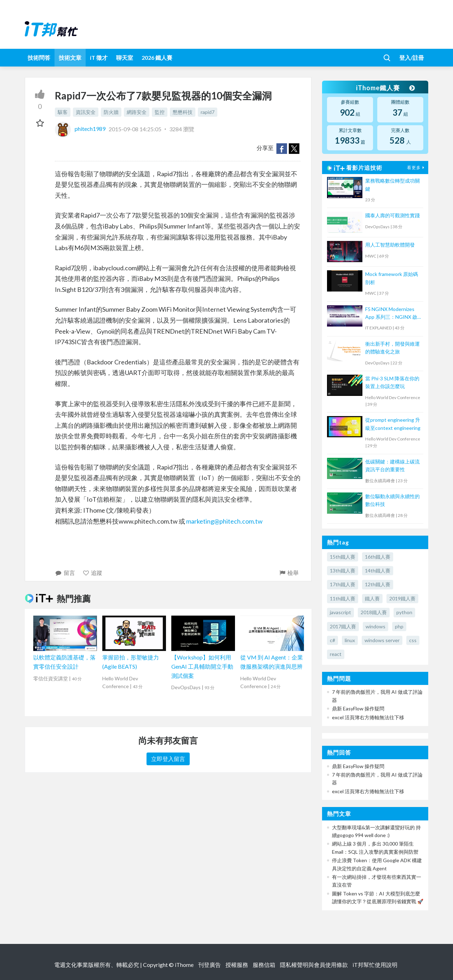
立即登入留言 (168, 759)
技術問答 (39, 57)
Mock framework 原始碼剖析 (392, 278)
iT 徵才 (99, 57)
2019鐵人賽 (402, 598)
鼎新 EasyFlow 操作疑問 (358, 708)
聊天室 (125, 57)
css (413, 640)
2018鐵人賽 (374, 612)
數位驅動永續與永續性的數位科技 (392, 500)
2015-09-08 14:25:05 (135, 129)
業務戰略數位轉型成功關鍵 (392, 185)
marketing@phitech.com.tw (224, 521)
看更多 (417, 168)
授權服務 (237, 965)
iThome (184, 965)
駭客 (63, 112)
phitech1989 (81, 129)
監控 (160, 112)
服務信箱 (264, 965)
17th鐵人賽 (343, 584)
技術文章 (70, 57)
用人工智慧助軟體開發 (390, 245)
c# (332, 640)
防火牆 (111, 112)
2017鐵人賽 (343, 626)
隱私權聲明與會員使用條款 (314, 965)
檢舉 (289, 573)
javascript (340, 612)
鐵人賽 (372, 598)
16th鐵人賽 (378, 557)
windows (375, 626)
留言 (65, 573)
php (399, 626)
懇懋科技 (183, 112)
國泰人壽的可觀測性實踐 (392, 215)
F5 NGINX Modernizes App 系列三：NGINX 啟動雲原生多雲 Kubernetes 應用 (391, 314)
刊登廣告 (210, 965)
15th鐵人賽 (343, 557)
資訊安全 (86, 112)
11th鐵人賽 (343, 598)
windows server (382, 640)
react (336, 654)
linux (350, 640)
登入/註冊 (412, 57)
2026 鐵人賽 (157, 57)
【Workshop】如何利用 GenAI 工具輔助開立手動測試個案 (202, 666)
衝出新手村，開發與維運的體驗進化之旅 (392, 348)
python (404, 612)
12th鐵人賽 (378, 584)
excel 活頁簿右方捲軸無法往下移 (368, 717)
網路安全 (137, 112)
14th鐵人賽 (378, 570)
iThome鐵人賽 (385, 88)
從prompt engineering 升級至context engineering (393, 424)
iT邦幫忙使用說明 (375, 965)
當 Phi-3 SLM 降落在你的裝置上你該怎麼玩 (392, 382)
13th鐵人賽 (343, 570)
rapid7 (208, 112)
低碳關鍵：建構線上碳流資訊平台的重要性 (392, 465)
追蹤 (93, 573)
